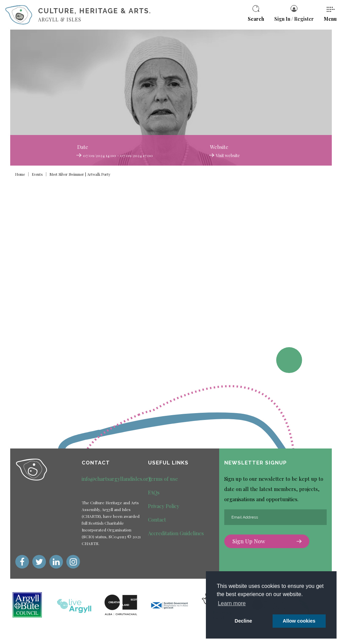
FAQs (154, 492)
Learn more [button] (232, 603)
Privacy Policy (164, 506)
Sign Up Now (267, 542)
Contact (157, 520)
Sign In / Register (294, 14)
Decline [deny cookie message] (243, 621)
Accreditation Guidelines (176, 533)
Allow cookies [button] (299, 621)
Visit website (228, 155)
